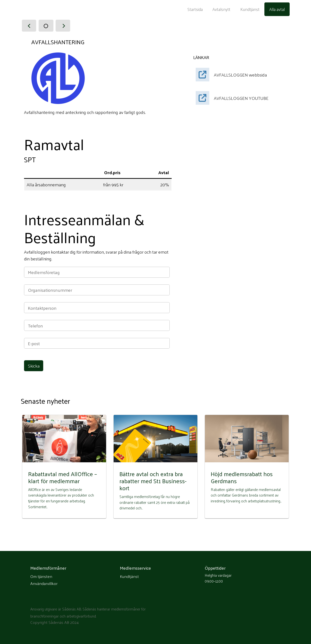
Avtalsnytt (221, 9)
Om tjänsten (41, 576)
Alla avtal (277, 9)
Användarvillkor (44, 584)
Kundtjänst (250, 9)
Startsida (195, 9)
